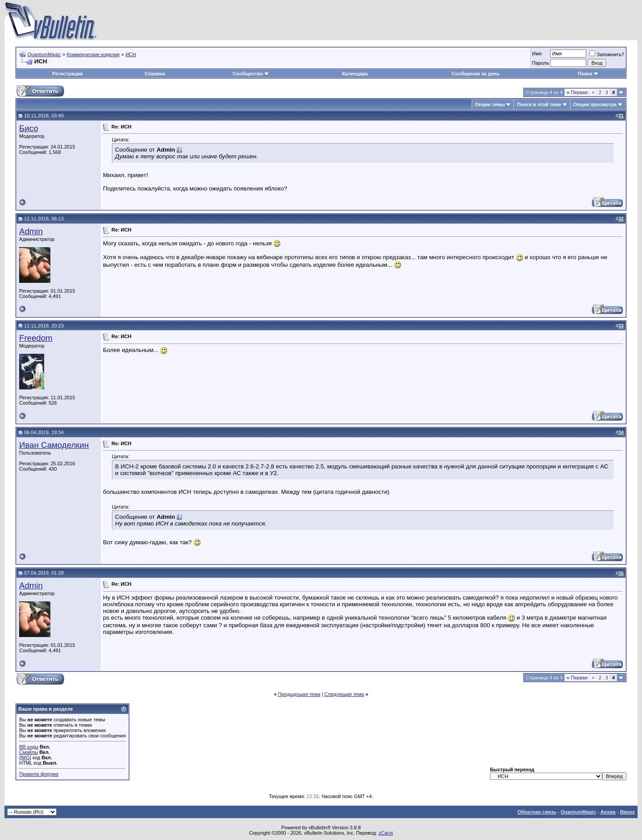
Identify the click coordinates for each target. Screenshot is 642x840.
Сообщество (251, 74)
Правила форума (39, 774)
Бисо (29, 128)
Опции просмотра (595, 104)
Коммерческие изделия (93, 54)
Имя (537, 54)
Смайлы (29, 752)
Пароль (540, 63)
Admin (31, 231)
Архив (608, 812)
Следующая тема (344, 694)
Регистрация (68, 74)
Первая (577, 92)
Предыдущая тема (299, 694)
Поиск (588, 74)
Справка (155, 74)
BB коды (29, 747)
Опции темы (490, 104)
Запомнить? (607, 54)
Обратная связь (537, 812)
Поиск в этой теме (539, 104)
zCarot (386, 833)
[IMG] (25, 757)
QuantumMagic (44, 54)
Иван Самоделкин (54, 445)
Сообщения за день (475, 74)
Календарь (355, 74)
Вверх (628, 812)
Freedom (36, 338)
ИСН (131, 54)
